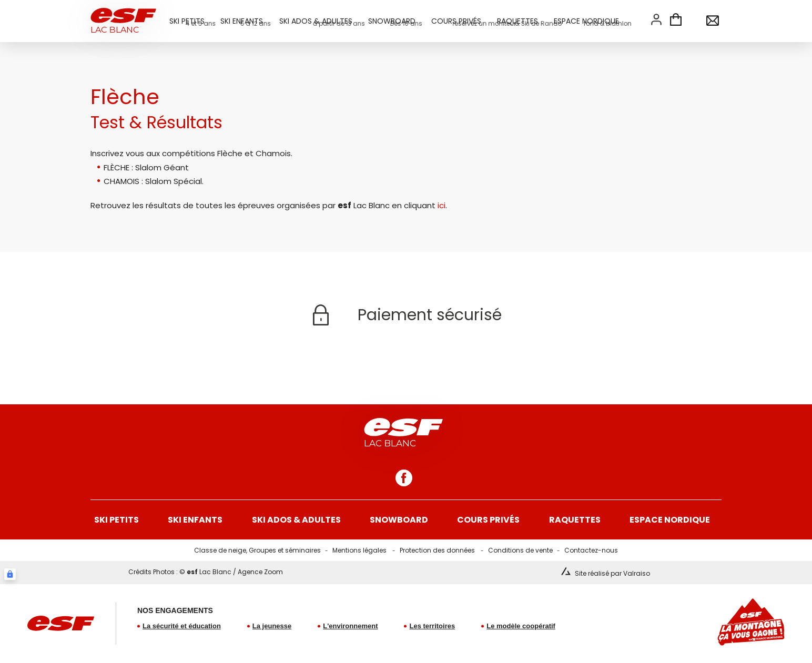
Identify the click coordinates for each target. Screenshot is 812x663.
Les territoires (432, 626)
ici (441, 205)
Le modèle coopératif (521, 626)
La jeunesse (272, 626)
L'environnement (350, 626)
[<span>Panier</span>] (676, 21)
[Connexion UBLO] (10, 574)
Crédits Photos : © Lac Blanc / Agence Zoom (206, 572)
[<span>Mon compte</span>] (656, 19)
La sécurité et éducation (182, 626)
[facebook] (404, 478)
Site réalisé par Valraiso (612, 573)
